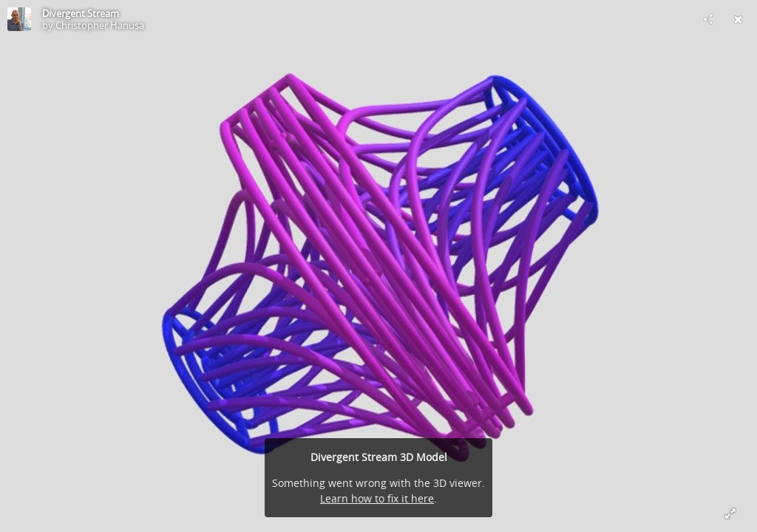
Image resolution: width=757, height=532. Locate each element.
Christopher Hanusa (100, 25)
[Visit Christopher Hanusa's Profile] (19, 19)
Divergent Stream (81, 13)
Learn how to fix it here (377, 498)
